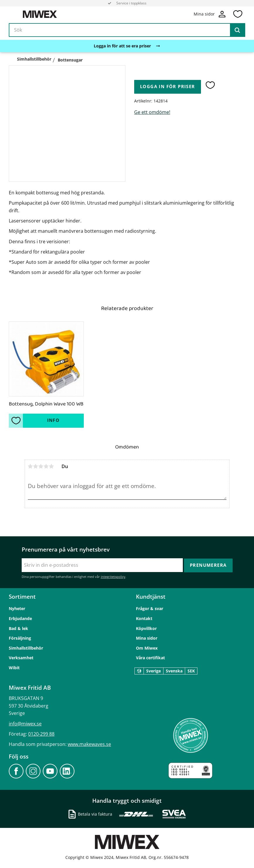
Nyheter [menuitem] (17, 608)
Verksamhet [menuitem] (21, 658)
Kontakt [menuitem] (144, 618)
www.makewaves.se (89, 744)
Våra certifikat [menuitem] (150, 658)
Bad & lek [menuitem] (18, 628)
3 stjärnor (41, 466)
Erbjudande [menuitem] (20, 618)
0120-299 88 (41, 734)
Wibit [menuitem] (14, 668)
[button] (238, 14)
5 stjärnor (52, 466)
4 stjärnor (46, 466)
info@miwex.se (25, 723)
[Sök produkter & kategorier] (127, 30)
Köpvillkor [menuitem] (146, 628)
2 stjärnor (36, 466)
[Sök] (237, 30)
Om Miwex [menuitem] (147, 648)
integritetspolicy (113, 577)
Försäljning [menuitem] (20, 638)
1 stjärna (30, 466)
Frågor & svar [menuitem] (150, 608)
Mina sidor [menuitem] (147, 638)
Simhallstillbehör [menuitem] (26, 648)
